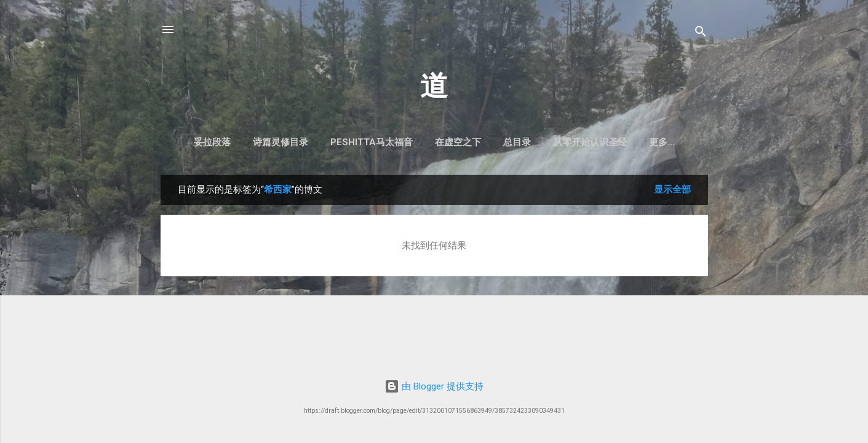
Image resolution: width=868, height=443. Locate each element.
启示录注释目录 (662, 142)
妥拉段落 (193, 142)
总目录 (497, 142)
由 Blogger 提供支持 (434, 386)
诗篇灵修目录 (261, 142)
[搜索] (701, 34)
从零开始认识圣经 (570, 142)
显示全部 (672, 192)
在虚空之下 (438, 142)
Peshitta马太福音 (352, 142)
